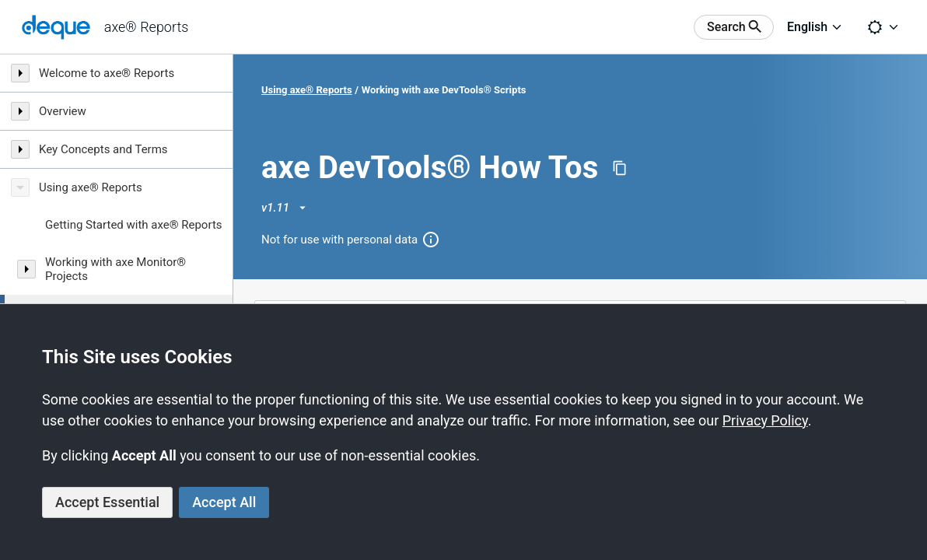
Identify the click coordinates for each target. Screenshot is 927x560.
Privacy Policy (765, 420)
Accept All (224, 502)
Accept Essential (107, 502)
